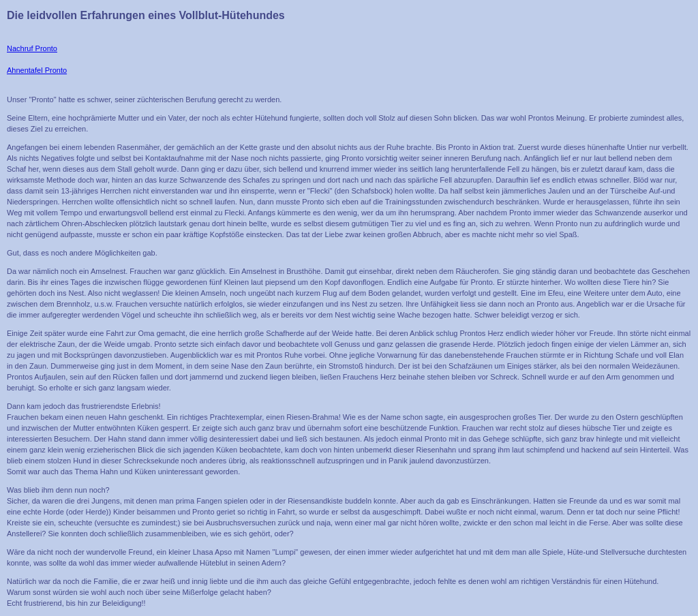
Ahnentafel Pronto (37, 70)
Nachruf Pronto (32, 48)
